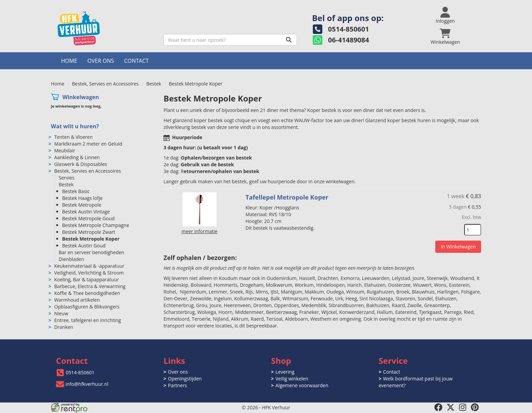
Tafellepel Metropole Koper (287, 197)
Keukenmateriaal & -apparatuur (89, 266)
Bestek (154, 84)
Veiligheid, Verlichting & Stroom (89, 273)
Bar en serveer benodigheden (91, 252)
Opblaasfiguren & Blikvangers (87, 307)
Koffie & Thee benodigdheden (87, 293)
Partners (177, 385)
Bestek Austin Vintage (86, 212)
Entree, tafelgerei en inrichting (88, 320)
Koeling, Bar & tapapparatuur (87, 279)
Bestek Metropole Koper (91, 239)
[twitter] (451, 407)
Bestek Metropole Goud (88, 218)
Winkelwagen (81, 97)
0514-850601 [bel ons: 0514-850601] (80, 372)
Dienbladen (71, 259)
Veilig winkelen (292, 379)
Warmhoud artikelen (77, 300)
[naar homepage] (105, 28)
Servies (66, 178)
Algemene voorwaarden (302, 385)
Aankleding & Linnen (77, 157)
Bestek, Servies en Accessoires (105, 84)
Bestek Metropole (82, 205)
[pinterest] (475, 407)
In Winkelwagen (458, 247)
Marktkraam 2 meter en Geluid (88, 144)
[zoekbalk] (230, 40)
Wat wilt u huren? (75, 126)
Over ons (101, 61)
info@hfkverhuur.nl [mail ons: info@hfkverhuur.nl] (87, 384)
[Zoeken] (289, 40)
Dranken (64, 327)
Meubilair (65, 151)
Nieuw (61, 313)
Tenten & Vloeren (73, 137)
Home (69, 61)
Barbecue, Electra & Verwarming (90, 286)
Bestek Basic (76, 191)
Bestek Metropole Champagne (96, 225)
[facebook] (438, 407)
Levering (285, 372)
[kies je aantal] (473, 230)
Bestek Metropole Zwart (89, 232)
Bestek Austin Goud (84, 246)
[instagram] (463, 407)
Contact (136, 61)
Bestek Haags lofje (82, 198)
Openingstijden (185, 379)
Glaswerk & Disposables (81, 164)
